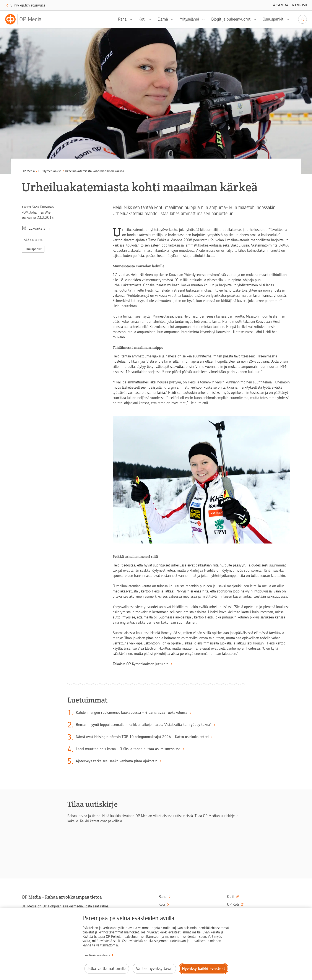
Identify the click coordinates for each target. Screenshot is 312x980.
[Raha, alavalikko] (132, 19)
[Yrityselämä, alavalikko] (205, 19)
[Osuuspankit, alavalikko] (289, 19)
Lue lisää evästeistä (97, 955)
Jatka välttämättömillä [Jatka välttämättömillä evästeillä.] (107, 969)
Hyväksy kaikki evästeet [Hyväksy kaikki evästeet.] (204, 969)
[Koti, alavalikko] (151, 19)
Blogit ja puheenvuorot (231, 19)
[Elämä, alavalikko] (174, 19)
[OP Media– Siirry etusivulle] (26, 19)
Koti (142, 19)
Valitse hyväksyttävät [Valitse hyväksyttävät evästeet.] (154, 969)
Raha (122, 19)
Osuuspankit (273, 19)
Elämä (163, 19)
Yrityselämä (190, 19)
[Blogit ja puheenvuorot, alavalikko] (256, 19)
